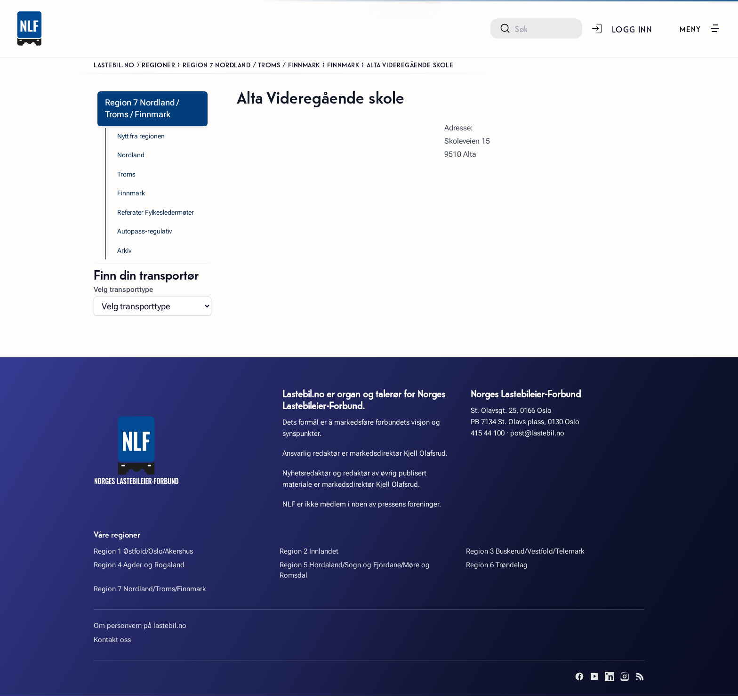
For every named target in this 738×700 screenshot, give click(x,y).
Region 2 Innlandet (309, 555)
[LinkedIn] (610, 680)
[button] (700, 28)
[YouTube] (594, 680)
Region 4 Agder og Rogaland (139, 569)
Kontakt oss (112, 643)
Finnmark (343, 64)
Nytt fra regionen (144, 137)
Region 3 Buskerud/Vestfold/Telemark (525, 555)
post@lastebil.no (537, 437)
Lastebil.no (114, 64)
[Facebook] (579, 680)
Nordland (132, 157)
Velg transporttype (123, 293)
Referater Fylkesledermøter (160, 215)
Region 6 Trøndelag (497, 569)
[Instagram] (625, 680)
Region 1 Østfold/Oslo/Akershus (143, 555)
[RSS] (640, 680)
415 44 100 (488, 437)
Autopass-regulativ (147, 234)
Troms (127, 176)
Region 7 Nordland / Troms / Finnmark (251, 64)
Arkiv (125, 254)
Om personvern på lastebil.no (140, 629)
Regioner (158, 64)
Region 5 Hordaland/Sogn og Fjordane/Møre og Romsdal (355, 574)
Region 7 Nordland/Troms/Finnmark (150, 592)
